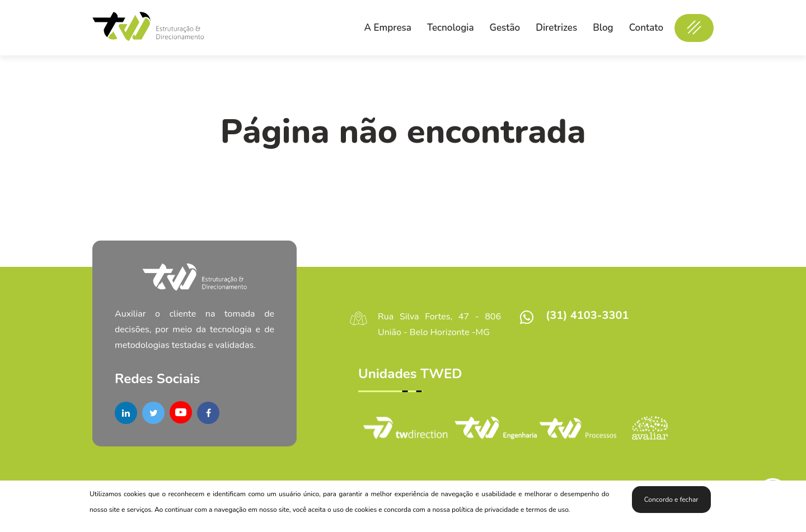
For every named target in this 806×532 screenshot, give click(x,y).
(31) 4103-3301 (587, 315)
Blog (603, 28)
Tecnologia (451, 28)
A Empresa (388, 28)
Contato (646, 28)
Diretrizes (556, 28)
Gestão (505, 28)
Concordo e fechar (671, 500)
